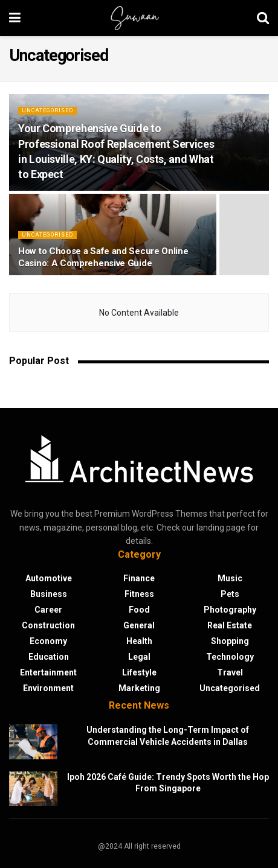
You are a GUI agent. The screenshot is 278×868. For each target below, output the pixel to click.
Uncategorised (47, 110)
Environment (48, 688)
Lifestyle (139, 672)
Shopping (230, 641)
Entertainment (48, 672)
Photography (230, 610)
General (139, 625)
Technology (230, 657)
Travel (230, 672)
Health (139, 641)
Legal (139, 657)
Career (48, 610)
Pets (230, 594)
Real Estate (230, 625)
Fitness (139, 594)
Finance (139, 578)
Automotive (49, 578)
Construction (48, 625)
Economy (48, 641)
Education (49, 657)
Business (49, 594)
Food (139, 610)
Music (230, 578)
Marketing (139, 688)
